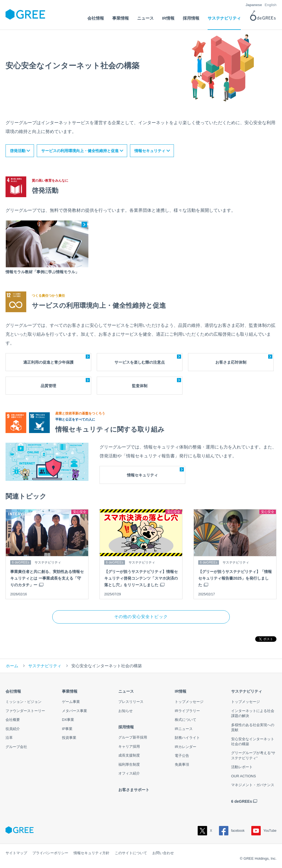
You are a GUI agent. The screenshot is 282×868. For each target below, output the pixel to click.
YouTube (264, 831)
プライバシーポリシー (50, 853)
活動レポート (242, 768)
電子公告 (182, 756)
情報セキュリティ (150, 151)
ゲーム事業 (71, 702)
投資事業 (69, 738)
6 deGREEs (241, 802)
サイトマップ (16, 853)
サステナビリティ (45, 666)
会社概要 (13, 720)
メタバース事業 (75, 711)
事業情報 (70, 692)
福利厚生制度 (129, 765)
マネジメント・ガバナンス (253, 785)
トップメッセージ (189, 702)
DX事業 (68, 720)
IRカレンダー (186, 747)
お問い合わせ (163, 853)
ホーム (12, 666)
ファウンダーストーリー (25, 711)
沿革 (9, 738)
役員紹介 (13, 729)
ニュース (126, 692)
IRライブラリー (187, 711)
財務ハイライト (187, 738)
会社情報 (13, 692)
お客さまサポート (134, 790)
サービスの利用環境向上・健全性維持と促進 (80, 151)
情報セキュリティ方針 (92, 853)
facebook (232, 831)
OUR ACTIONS (244, 777)
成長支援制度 (129, 756)
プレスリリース (131, 702)
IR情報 (181, 692)
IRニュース (184, 729)
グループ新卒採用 (133, 738)
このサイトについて (131, 853)
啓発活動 (18, 151)
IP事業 (67, 729)
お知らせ (126, 711)
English (271, 5)
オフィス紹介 (129, 774)
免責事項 (182, 765)
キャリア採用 (129, 747)
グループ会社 (16, 747)
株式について (186, 720)
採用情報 (126, 728)
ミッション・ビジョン (23, 702)
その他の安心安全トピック (141, 617)
